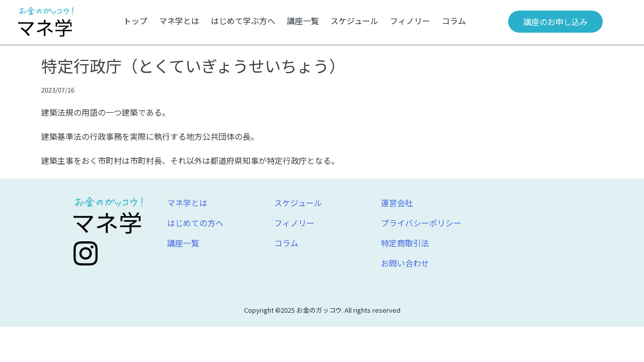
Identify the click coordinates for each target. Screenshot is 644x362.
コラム (454, 21)
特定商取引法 (405, 243)
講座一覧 (303, 21)
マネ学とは (179, 21)
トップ (135, 21)
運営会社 (397, 203)
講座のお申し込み (555, 22)
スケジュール (354, 21)
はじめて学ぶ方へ (243, 21)
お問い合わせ (405, 263)
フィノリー (410, 21)
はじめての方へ (195, 223)
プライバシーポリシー (421, 223)
